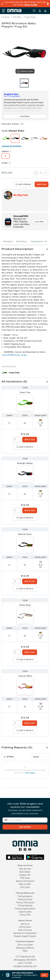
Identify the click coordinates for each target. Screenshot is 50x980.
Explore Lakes (25, 912)
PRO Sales (25, 878)
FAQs (25, 951)
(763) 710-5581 (25, 963)
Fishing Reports (25, 896)
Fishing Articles (25, 899)
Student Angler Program (25, 936)
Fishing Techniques (25, 902)
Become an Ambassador (25, 933)
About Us (25, 924)
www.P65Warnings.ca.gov (15, 355)
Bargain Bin (25, 875)
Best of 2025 (25, 884)
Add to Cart (42, 184)
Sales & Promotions (25, 881)
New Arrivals (25, 869)
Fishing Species (25, 906)
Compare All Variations (12, 146)
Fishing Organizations (25, 909)
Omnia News (25, 927)
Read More (25, 116)
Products (6, 17)
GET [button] (44, 975)
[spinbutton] (17, 440)
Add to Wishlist (23, 184)
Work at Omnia (25, 930)
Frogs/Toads (30, 17)
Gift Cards (25, 887)
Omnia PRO (25, 915)
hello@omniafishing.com (25, 966)
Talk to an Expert (25, 945)
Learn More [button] (39, 222)
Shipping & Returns (25, 948)
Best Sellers (25, 872)
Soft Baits (17, 17)
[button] (25, 249)
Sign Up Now (25, 827)
